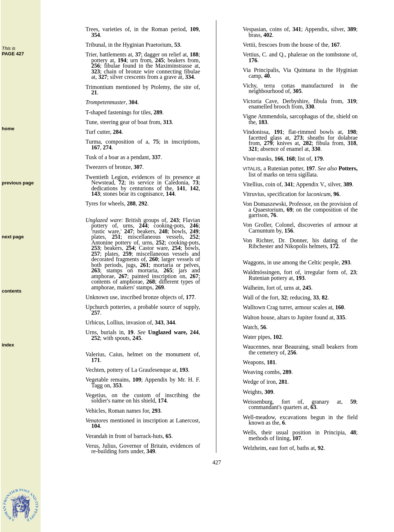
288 (131, 203)
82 (325, 297)
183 (263, 122)
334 (190, 77)
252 (194, 237)
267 (123, 276)
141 (181, 188)
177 (190, 297)
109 (194, 29)
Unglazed (96, 220)
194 (122, 60)
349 (151, 451)
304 (133, 102)
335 (341, 317)
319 (352, 101)
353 (117, 385)
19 (131, 332)
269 (160, 287)
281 (283, 382)
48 (353, 432)
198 (352, 132)
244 (143, 225)
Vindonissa (256, 132)
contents (12, 291)
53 (177, 45)
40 (267, 76)
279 (268, 143)
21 (94, 92)
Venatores (97, 420)
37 (138, 54)
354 (96, 35)
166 (279, 159)
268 (151, 282)
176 (253, 60)
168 (291, 159)
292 (143, 203)
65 (169, 436)
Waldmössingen (261, 272)
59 (353, 402)
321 (253, 149)
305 (297, 91)
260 (153, 259)
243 (174, 220)
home (8, 129)
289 (158, 112)
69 (289, 210)
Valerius (95, 354)
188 (194, 54)
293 (156, 411)
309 (269, 392)
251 (116, 237)
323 (96, 71)
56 (263, 327)
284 (117, 132)
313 (168, 122)
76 (274, 215)
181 (271, 362)
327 (103, 77)
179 (318, 159)
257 (96, 254)
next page (13, 237)
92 (321, 448)
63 (313, 407)
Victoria (252, 101)
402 (268, 35)
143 (96, 194)
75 (156, 142)
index (8, 345)
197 (310, 168)
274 (107, 147)
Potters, (348, 168)
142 (194, 188)
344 (171, 322)
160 (340, 307)
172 (334, 246)
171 (96, 360)
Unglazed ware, (168, 332)
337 (156, 157)
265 (168, 270)
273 (298, 138)
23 (353, 272)
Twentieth (97, 177)
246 (194, 225)
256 (96, 66)
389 (352, 29)
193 (184, 370)
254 (130, 248)
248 (163, 231)
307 (138, 167)
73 (196, 182)
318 (352, 143)
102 (278, 337)
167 (96, 147)
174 (162, 401)
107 (297, 438)
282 (308, 143)
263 (96, 270)
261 (144, 265)
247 (128, 231)
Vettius (251, 54)
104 (96, 426)
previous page (18, 183)
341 (297, 29)
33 (316, 297)
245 (159, 60)
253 (96, 248)
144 (170, 194)
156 (289, 231)
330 (310, 107)
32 (284, 297)
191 (278, 132)
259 (127, 254)
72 (122, 182)
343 (159, 322)
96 (336, 194)
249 (194, 231)
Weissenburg (258, 402)
